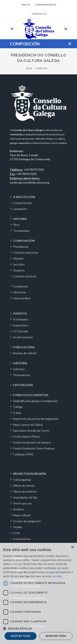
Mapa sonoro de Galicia (28, 425)
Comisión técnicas (25, 276)
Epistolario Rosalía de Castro (31, 431)
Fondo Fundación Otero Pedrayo (34, 448)
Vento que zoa (22, 503)
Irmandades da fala (25, 497)
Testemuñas (21, 231)
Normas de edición (25, 353)
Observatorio (22, 375)
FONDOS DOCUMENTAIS (31, 395)
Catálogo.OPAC (23, 454)
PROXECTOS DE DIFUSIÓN (29, 474)
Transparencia (46, 5)
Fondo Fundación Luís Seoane (32, 442)
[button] (38, 628)
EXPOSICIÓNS (23, 385)
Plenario (18, 258)
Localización (21, 286)
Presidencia (21, 247)
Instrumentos (22, 539)
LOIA (17, 533)
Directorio (20, 292)
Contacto (39, 14)
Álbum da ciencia (24, 486)
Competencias (22, 203)
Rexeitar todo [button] (56, 636)
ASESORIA (20, 363)
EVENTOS (20, 313)
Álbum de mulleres (25, 491)
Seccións (19, 264)
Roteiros (19, 509)
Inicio (26, 5)
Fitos (16, 225)
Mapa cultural (22, 515)
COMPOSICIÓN (24, 241)
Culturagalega (22, 480)
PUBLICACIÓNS (24, 347)
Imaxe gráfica (22, 298)
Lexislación (20, 209)
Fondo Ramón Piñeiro (27, 436)
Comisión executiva (26, 253)
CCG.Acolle (21, 331)
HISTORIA (20, 219)
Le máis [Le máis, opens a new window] (58, 576)
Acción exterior (23, 337)
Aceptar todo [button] (21, 636)
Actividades (21, 319)
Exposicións (21, 325)
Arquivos (19, 270)
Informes (19, 369)
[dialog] (38, 593)
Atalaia (18, 527)
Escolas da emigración (27, 521)
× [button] (72, 547)
